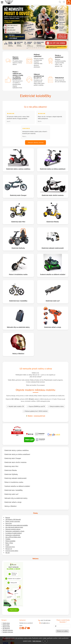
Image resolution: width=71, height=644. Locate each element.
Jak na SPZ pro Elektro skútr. (13, 537)
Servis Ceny (9, 523)
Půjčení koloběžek (10, 541)
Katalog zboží (6, 625)
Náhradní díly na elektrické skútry (18, 327)
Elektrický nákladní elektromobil (53, 248)
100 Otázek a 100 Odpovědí (13, 519)
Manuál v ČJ (9, 549)
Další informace (37, 641)
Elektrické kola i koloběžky (18, 301)
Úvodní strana (6, 623)
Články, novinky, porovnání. (13, 521)
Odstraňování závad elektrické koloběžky (17, 525)
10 (44, 48)
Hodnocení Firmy (10, 547)
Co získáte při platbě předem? (14, 533)
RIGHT (66, 27)
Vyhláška (8, 539)
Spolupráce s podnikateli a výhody (15, 531)
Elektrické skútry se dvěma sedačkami (53, 169)
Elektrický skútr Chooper (18, 195)
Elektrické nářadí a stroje (53, 327)
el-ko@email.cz (44, 623)
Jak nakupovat (6, 628)
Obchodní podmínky (8, 630)
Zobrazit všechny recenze (35, 142)
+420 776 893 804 (44, 620)
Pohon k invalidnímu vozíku (18, 274)
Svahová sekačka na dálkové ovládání (53, 274)
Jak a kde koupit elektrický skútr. (14, 527)
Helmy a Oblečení (18, 354)
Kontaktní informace (8, 632)
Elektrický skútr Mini (18, 222)
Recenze (8, 518)
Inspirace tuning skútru (12, 551)
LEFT (5, 27)
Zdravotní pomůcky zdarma (13, 529)
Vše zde (8, 553)
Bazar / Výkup (9, 543)
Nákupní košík (6, 627)
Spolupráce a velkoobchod (13, 535)
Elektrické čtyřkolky (18, 248)
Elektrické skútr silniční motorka (53, 195)
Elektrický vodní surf (53, 301)
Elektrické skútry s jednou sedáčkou (18, 169)
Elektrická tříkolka (53, 222)
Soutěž (7, 545)
